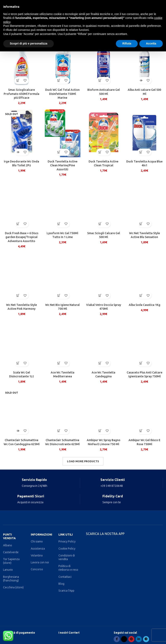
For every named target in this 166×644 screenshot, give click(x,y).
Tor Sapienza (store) (11, 561)
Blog (61, 584)
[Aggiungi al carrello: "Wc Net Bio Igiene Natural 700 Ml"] (59, 295)
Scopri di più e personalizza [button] (29, 43)
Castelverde (11, 552)
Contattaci (65, 577)
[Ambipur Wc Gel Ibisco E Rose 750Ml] (145, 412)
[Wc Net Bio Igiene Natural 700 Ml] (62, 277)
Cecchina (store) (13, 587)
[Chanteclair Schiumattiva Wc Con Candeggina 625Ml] (21, 412)
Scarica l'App (66, 591)
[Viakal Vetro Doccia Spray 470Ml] (104, 277)
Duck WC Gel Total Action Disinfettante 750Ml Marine (62, 94)
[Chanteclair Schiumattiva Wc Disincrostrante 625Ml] (62, 412)
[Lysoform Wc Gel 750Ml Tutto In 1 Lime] (62, 205)
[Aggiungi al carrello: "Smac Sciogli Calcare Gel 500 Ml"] (100, 224)
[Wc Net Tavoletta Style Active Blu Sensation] (145, 205)
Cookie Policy (67, 549)
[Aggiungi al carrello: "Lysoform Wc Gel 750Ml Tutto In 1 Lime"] (59, 224)
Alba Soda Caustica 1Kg (145, 305)
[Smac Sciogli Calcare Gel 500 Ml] (104, 205)
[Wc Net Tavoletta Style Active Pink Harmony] (21, 277)
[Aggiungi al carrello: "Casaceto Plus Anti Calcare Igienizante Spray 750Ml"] (141, 363)
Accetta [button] (151, 43)
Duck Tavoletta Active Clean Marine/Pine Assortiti (63, 165)
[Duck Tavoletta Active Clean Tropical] (104, 133)
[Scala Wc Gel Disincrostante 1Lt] (21, 344)
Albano (8, 545)
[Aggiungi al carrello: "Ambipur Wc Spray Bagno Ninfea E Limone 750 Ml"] (100, 431)
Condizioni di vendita (67, 557)
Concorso (37, 569)
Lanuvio (8, 570)
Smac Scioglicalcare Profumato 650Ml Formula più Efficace (21, 94)
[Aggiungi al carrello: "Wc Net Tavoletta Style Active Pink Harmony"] (18, 295)
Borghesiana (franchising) (11, 579)
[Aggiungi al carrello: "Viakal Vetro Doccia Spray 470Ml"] (100, 295)
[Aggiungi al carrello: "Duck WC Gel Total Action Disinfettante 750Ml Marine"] (59, 81)
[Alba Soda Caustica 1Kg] (145, 277)
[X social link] (124, 639)
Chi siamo (37, 541)
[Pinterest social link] (131, 639)
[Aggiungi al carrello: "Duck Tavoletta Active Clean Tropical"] (100, 152)
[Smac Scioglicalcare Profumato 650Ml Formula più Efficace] (21, 62)
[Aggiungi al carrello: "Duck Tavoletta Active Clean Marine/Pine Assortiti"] (59, 152)
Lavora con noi (40, 562)
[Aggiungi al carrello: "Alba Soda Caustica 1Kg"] (141, 295)
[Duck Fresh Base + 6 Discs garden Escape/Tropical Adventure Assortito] (21, 205)
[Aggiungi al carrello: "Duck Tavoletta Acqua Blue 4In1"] (141, 152)
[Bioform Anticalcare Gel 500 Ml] (104, 62)
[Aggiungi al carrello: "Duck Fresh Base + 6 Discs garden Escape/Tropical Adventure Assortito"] (18, 224)
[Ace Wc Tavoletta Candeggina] (104, 344)
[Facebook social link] (117, 639)
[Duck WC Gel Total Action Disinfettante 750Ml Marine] (62, 62)
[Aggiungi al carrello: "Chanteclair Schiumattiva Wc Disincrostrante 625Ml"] (59, 431)
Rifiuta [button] (127, 43)
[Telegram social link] (146, 639)
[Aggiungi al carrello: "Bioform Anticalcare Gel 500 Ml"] (100, 81)
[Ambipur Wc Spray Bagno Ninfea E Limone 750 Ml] (104, 412)
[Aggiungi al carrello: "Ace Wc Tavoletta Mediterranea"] (59, 363)
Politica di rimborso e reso (68, 568)
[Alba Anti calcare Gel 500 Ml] (145, 62)
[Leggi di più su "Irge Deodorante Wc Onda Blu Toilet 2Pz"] (18, 152)
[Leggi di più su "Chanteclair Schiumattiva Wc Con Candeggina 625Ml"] (18, 431)
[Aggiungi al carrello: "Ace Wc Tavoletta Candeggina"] (100, 363)
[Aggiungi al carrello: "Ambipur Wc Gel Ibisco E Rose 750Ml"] (141, 431)
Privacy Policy (67, 541)
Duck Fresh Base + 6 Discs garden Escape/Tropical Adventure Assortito (22, 237)
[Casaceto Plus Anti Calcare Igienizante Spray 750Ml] (145, 344)
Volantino (37, 555)
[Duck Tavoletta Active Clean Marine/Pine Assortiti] (62, 133)
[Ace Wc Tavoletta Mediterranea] (62, 344)
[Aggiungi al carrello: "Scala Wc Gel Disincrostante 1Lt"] (18, 363)
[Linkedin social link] (139, 639)
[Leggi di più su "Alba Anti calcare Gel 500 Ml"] (141, 81)
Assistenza (38, 549)
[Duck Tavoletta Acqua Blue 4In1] (145, 133)
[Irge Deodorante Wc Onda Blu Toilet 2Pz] (21, 133)
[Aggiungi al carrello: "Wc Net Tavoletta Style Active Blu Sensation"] (141, 224)
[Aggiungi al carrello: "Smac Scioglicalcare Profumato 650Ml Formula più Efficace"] (18, 81)
